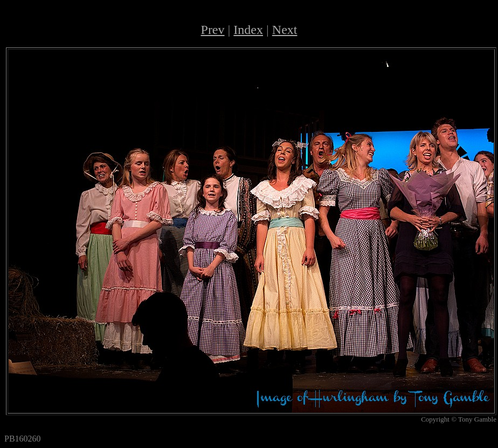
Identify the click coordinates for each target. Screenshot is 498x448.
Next (285, 30)
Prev (213, 30)
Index (248, 30)
